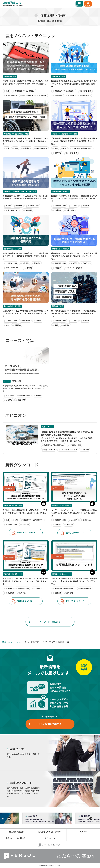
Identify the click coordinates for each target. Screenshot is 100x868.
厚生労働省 (27, 148)
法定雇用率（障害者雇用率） (25, 91)
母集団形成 (59, 95)
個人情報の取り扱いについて (50, 832)
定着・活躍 (70, 210)
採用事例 (86, 321)
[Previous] (9, 818)
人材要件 (74, 206)
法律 (8, 91)
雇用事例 (29, 210)
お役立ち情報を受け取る (50, 724)
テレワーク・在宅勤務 (74, 268)
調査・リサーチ (50, 450)
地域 (8, 325)
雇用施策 (58, 593)
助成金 (8, 206)
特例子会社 (43, 95)
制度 (16, 148)
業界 (56, 325)
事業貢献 (86, 450)
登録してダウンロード (26, 533)
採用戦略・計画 (28, 95)
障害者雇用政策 (11, 95)
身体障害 (19, 206)
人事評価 (9, 400)
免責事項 (83, 832)
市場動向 (18, 325)
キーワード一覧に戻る (50, 622)
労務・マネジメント (13, 210)
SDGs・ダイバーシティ (69, 450)
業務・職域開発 (85, 95)
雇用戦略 (70, 593)
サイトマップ (50, 838)
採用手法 (71, 95)
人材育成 (58, 210)
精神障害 (58, 153)
